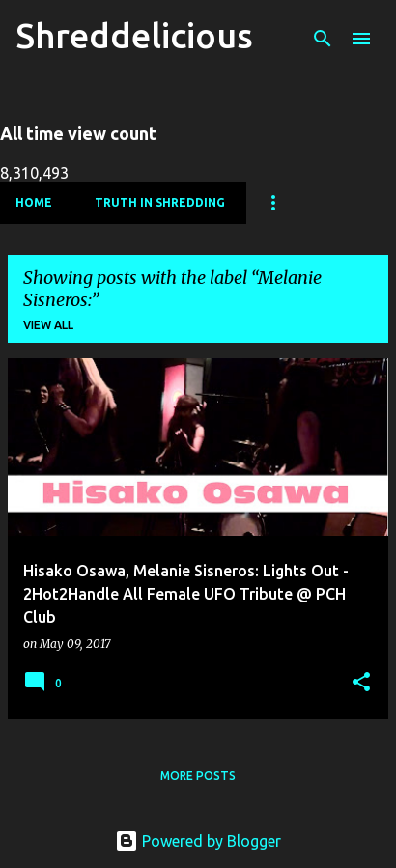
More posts (198, 776)
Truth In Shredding (160, 202)
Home (34, 202)
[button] (361, 683)
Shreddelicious (134, 35)
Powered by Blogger (198, 841)
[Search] (323, 39)
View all (48, 325)
